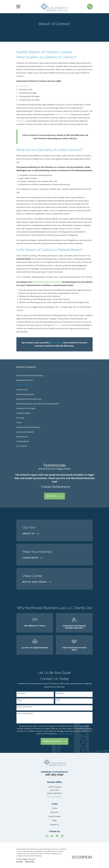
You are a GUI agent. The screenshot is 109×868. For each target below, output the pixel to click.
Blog (54, 820)
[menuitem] (55, 375)
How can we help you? (25, 714)
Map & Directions (54, 797)
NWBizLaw (21, 121)
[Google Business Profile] (52, 836)
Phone (20, 700)
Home (54, 808)
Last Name (60, 693)
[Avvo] (62, 836)
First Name (21, 693)
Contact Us (54, 825)
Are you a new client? (25, 707)
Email (58, 700)
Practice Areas (54, 816)
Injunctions (24, 86)
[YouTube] (57, 836)
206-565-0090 (54, 775)
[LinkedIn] (47, 836)
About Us (54, 812)
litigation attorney (63, 114)
